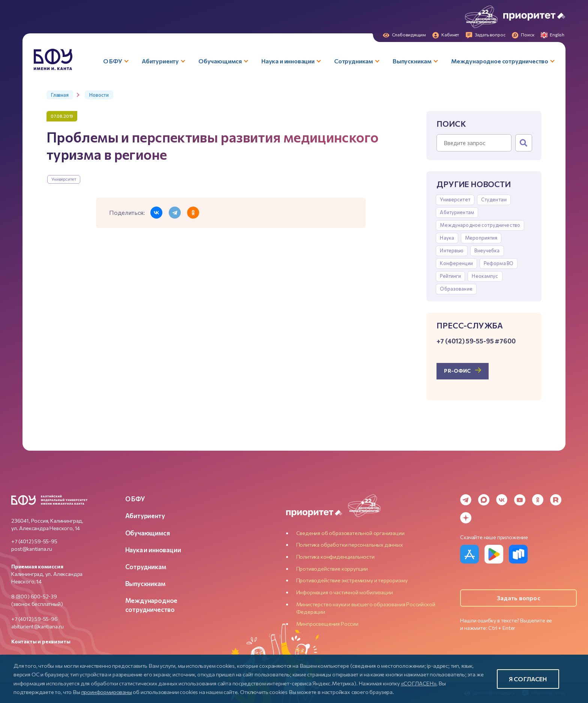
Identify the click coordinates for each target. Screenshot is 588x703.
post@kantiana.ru (32, 549)
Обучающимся (148, 533)
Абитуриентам (457, 212)
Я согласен (528, 679)
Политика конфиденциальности (335, 557)
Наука (447, 238)
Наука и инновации (153, 550)
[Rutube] (556, 500)
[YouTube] (520, 500)
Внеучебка (487, 250)
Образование (456, 289)
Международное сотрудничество (480, 225)
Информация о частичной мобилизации (345, 592)
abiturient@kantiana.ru (37, 626)
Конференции (456, 263)
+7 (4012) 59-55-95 (34, 541)
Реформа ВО (499, 263)
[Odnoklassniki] (538, 500)
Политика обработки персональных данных (349, 545)
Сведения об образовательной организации (350, 533)
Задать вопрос (519, 598)
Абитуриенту (145, 516)
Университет (64, 179)
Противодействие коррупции (332, 569)
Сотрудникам (146, 567)
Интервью (452, 250)
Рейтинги (450, 276)
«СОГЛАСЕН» (419, 683)
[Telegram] (466, 500)
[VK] (502, 500)
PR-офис (457, 371)
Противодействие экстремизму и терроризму (352, 580)
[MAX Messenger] (484, 500)
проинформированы (107, 692)
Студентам (494, 199)
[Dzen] (466, 518)
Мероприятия (481, 238)
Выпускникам (145, 583)
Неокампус (485, 276)
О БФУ (135, 499)
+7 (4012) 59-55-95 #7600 (476, 341)
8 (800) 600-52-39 (34, 596)
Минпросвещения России (327, 624)
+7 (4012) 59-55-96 (34, 619)
